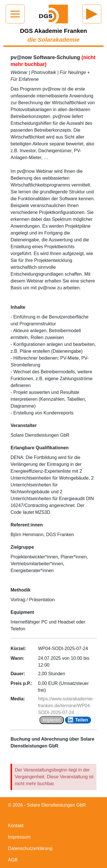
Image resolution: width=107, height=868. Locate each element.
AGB (13, 860)
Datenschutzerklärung (30, 848)
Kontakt (16, 826)
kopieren (52, 720)
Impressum (19, 837)
